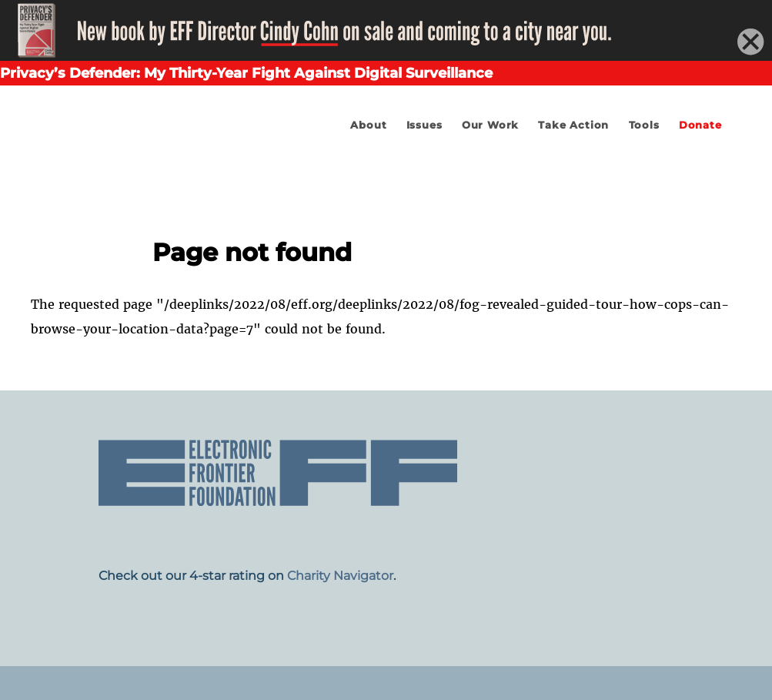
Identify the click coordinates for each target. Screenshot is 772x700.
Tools (644, 125)
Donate (700, 125)
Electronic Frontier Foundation (154, 169)
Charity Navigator (340, 576)
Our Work (490, 125)
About (368, 125)
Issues (424, 125)
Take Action (573, 125)
